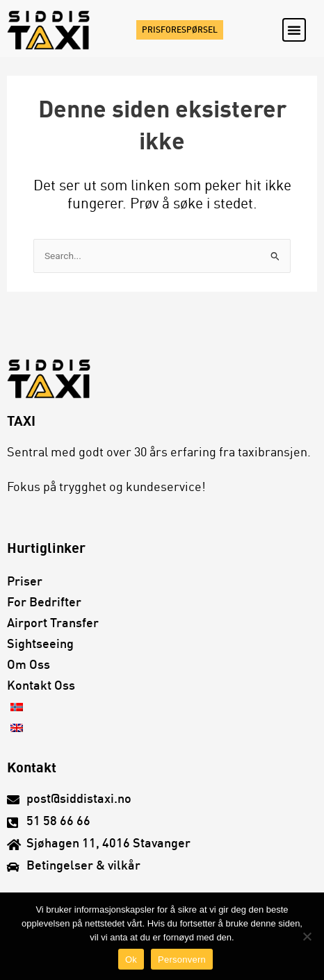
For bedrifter (44, 603)
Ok (131, 960)
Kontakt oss (41, 686)
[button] (294, 30)
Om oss (29, 665)
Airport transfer (53, 624)
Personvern (182, 960)
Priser (25, 582)
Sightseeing (40, 645)
